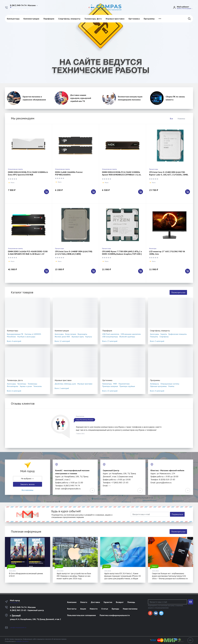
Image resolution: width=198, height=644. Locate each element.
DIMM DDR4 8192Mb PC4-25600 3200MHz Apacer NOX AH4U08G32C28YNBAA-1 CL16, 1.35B (122, 175)
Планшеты (154, 337)
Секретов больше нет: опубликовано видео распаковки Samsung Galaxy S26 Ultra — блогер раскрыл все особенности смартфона (170, 577)
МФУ (115, 384)
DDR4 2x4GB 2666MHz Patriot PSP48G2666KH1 (69, 173)
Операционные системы (170, 384)
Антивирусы (154, 384)
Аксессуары (59, 334)
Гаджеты (164, 334)
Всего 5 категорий (157, 341)
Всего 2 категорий (62, 388)
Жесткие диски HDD (62, 337)
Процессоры (154, 169)
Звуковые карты (78, 337)
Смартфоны (164, 337)
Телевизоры (32, 384)
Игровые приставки (115, 19)
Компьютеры (13, 19)
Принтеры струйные (127, 386)
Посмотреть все (178, 292)
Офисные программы (158, 386)
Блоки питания (71, 334)
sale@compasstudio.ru (18, 627)
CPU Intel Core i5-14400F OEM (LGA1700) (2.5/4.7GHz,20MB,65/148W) (74, 253)
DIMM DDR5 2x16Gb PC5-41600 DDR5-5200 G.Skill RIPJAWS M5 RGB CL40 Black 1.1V (28, 253)
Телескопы (38, 386)
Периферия (49, 19)
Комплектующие (31, 19)
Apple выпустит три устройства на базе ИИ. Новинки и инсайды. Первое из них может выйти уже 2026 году (74, 576)
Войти (179, 8)
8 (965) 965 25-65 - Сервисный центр (27, 610)
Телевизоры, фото (93, 19)
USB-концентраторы (110, 337)
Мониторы (153, 248)
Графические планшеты (178, 334)
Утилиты (171, 386)
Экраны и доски (26, 386)
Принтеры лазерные (110, 386)
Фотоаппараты (13, 386)
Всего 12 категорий (62, 341)
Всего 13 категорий (110, 391)
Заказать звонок (27, 484)
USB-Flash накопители (111, 334)
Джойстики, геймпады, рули (65, 384)
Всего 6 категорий (14, 391)
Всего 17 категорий (110, 341)
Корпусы (89, 337)
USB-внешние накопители (131, 334)
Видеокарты (82, 334)
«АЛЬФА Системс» (22, 641)
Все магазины (27, 490)
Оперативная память (15, 169)
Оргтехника (134, 19)
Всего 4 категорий (14, 341)
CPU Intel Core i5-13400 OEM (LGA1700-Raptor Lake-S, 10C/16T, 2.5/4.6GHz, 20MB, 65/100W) (169, 175)
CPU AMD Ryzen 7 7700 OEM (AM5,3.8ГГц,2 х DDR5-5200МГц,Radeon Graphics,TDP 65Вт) (122, 253)
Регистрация (187, 8)
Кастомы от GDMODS (33, 334)
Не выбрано (27, 478)
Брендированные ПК (15, 334)
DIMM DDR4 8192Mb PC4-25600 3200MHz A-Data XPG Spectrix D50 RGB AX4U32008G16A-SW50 (28, 175)
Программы (149, 19)
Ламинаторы (107, 384)
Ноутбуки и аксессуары (26, 337)
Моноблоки (11, 337)
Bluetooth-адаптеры (127, 337)
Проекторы (22, 384)
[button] (24, 5)
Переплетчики (124, 384)
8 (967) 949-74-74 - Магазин (23, 607)
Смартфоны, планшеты (69, 19)
